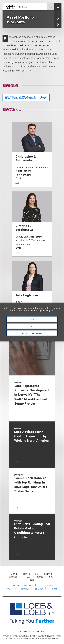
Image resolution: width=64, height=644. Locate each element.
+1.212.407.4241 (23, 244)
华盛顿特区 (14, 577)
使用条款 (39, 589)
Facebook (29, 585)
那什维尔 (48, 574)
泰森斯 (40, 577)
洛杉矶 (14, 574)
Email (18, 178)
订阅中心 (53, 589)
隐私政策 (25, 589)
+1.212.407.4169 (24, 175)
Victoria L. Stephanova (24, 228)
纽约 (25, 574)
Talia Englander (27, 295)
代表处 (51, 577)
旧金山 (28, 577)
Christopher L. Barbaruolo (26, 158)
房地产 (44, 97)
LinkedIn (15, 585)
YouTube (49, 585)
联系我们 (11, 589)
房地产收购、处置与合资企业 (20, 97)
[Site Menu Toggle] (58, 7)
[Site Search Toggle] (51, 7)
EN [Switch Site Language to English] (20, 7)
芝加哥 (36, 574)
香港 (32, 580)
